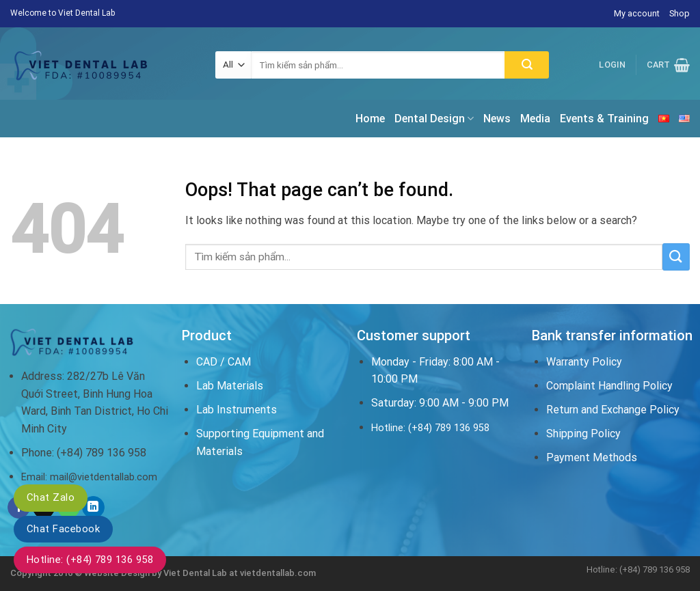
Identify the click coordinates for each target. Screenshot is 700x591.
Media (535, 119)
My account (637, 13)
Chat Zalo (51, 497)
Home (370, 119)
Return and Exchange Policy (613, 410)
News (497, 119)
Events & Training (604, 119)
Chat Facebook (63, 529)
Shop (679, 13)
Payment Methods (592, 457)
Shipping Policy (583, 434)
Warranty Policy (584, 362)
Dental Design (434, 119)
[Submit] (527, 65)
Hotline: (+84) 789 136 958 (90, 560)
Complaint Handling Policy (609, 386)
